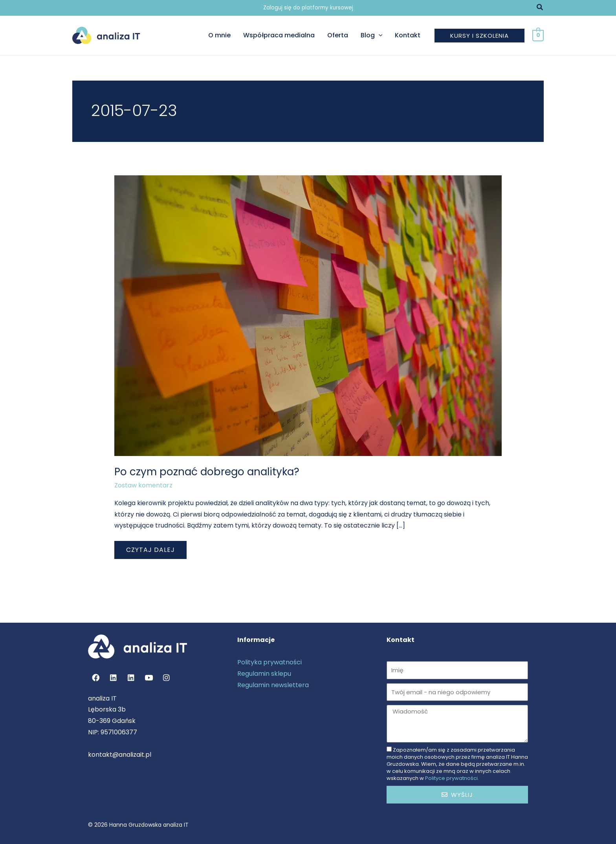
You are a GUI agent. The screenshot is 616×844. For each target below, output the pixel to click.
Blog (372, 35)
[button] (540, 8)
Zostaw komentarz (143, 485)
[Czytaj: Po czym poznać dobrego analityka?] (308, 315)
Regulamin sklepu (264, 674)
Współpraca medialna (279, 35)
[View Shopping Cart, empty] (538, 35)
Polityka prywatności (269, 662)
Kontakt (408, 35)
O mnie (219, 35)
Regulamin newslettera (273, 685)
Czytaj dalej (150, 548)
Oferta (338, 35)
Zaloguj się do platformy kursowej (308, 8)
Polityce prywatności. (452, 778)
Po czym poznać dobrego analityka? (207, 472)
